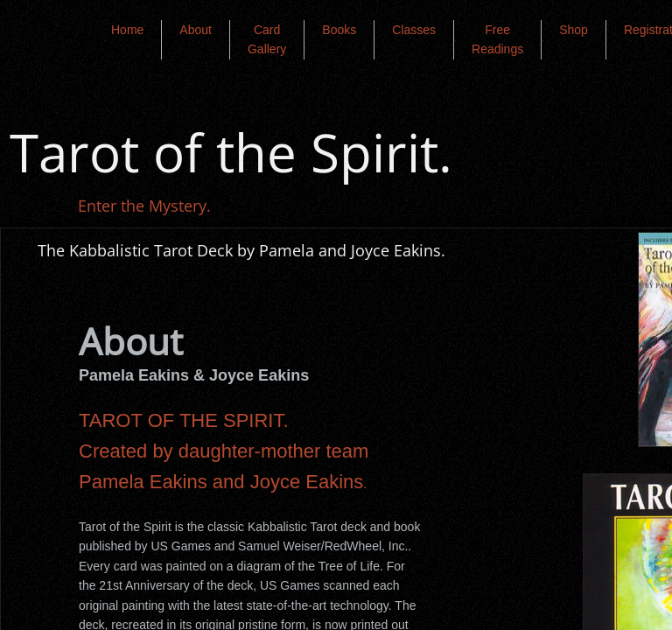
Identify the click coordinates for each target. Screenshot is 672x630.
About (196, 30)
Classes (414, 30)
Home (127, 30)
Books (339, 30)
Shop (574, 30)
